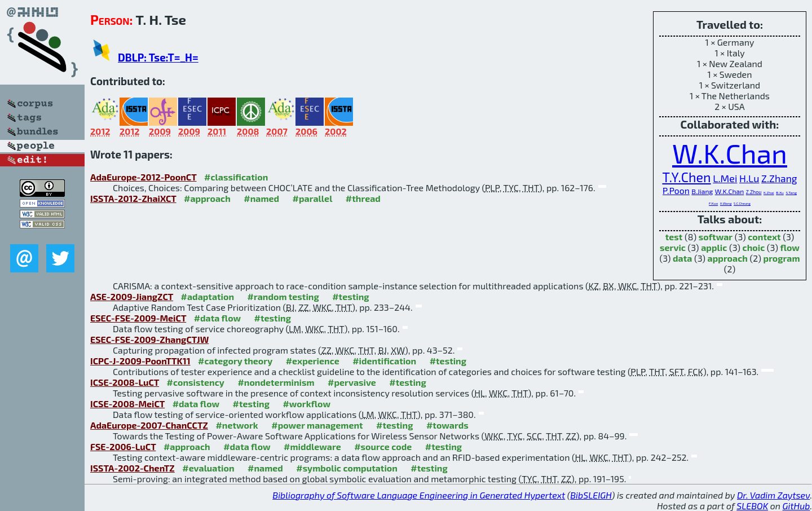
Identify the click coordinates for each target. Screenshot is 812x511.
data (682, 258)
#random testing (283, 296)
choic (754, 247)
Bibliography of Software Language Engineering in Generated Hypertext (419, 495)
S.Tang (791, 192)
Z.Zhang (779, 179)
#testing (350, 296)
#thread (363, 198)
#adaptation (208, 296)
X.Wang (726, 203)
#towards (447, 425)
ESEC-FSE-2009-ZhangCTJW (149, 339)
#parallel (313, 198)
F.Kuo (713, 203)
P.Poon (676, 190)
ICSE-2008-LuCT (125, 382)
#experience (313, 361)
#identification (384, 361)
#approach (207, 198)
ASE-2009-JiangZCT (132, 296)
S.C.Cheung (742, 203)
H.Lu (749, 178)
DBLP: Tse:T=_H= (158, 57)
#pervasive (352, 382)
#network (237, 425)
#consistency (196, 382)
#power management (317, 425)
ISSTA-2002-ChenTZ (133, 468)
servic (673, 247)
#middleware (312, 446)
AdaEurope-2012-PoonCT (144, 177)
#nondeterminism (276, 382)
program (782, 258)
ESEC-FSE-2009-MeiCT (138, 318)
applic (714, 247)
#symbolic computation (347, 468)
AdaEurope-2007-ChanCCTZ (149, 425)
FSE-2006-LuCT (123, 446)
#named (261, 198)
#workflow (306, 404)
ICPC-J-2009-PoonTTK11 (140, 361)
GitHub (796, 506)
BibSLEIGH (591, 495)
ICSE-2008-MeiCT (127, 404)
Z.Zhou (754, 192)
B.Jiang (702, 191)
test (674, 237)
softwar (716, 237)
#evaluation (208, 468)
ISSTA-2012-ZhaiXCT (133, 198)
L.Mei (725, 178)
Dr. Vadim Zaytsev (773, 495)
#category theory (235, 361)
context (764, 237)
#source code (383, 446)
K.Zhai (769, 192)
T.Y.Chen (686, 177)
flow (790, 247)
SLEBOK (752, 506)
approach (728, 258)
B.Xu (780, 192)
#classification (236, 177)
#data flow (217, 318)
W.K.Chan (730, 153)
